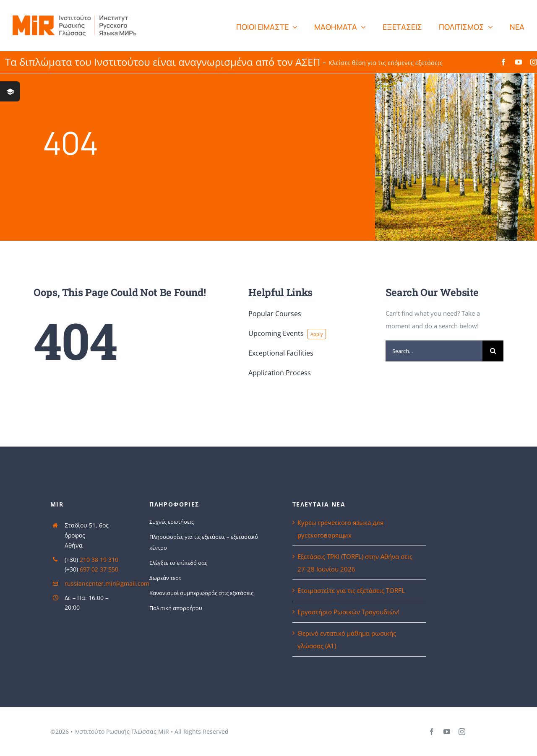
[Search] (493, 351)
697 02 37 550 (99, 569)
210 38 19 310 (99, 560)
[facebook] (503, 62)
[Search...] (434, 351)
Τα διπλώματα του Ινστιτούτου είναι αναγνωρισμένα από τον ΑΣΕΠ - (224, 62)
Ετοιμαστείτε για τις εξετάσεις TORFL (351, 590)
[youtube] (519, 62)
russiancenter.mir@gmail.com (107, 583)
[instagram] (534, 62)
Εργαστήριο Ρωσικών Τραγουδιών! (349, 612)
